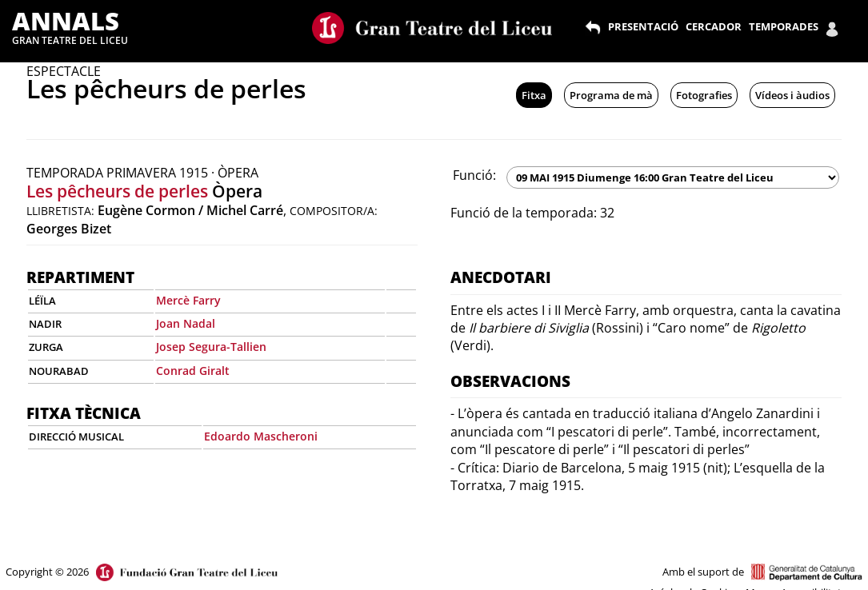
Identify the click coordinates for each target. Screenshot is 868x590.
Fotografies (704, 95)
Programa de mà (611, 95)
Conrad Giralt (193, 371)
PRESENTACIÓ (643, 26)
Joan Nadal (186, 323)
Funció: (474, 175)
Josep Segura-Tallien (211, 347)
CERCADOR (714, 26)
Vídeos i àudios (792, 95)
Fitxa (534, 95)
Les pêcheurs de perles (117, 191)
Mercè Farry (188, 300)
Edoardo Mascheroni (261, 436)
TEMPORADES (784, 26)
